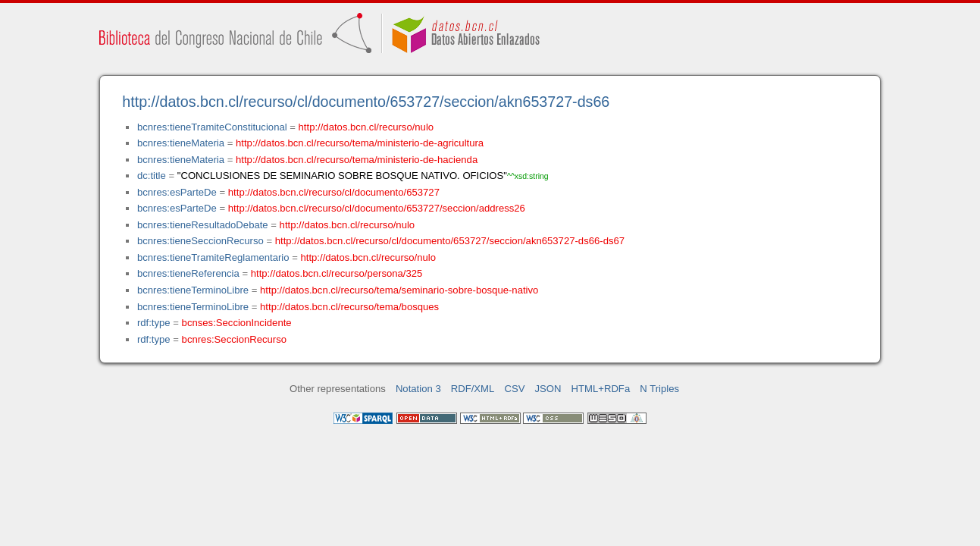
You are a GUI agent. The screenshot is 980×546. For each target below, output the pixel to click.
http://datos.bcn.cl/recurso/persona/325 (337, 273)
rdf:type (154, 323)
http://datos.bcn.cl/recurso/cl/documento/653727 (334, 192)
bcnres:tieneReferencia (188, 273)
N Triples (659, 389)
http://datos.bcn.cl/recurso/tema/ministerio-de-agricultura (360, 143)
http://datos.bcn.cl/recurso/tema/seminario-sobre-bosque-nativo (399, 290)
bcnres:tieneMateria (181, 143)
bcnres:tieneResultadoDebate (203, 225)
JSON (548, 389)
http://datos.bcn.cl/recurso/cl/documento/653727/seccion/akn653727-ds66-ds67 (450, 241)
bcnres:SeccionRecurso (234, 339)
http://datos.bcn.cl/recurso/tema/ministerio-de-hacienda (357, 160)
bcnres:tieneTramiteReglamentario (213, 257)
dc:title (152, 176)
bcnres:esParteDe (177, 192)
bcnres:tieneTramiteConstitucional (212, 127)
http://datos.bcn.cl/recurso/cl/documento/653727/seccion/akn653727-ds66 (366, 102)
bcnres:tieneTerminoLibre (193, 290)
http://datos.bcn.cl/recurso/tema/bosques (349, 307)
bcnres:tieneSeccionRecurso (200, 241)
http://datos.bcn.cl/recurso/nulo (366, 127)
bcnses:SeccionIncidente (237, 323)
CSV (514, 389)
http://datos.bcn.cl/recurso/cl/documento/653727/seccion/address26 (377, 208)
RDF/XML (473, 389)
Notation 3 (418, 389)
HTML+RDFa (601, 389)
